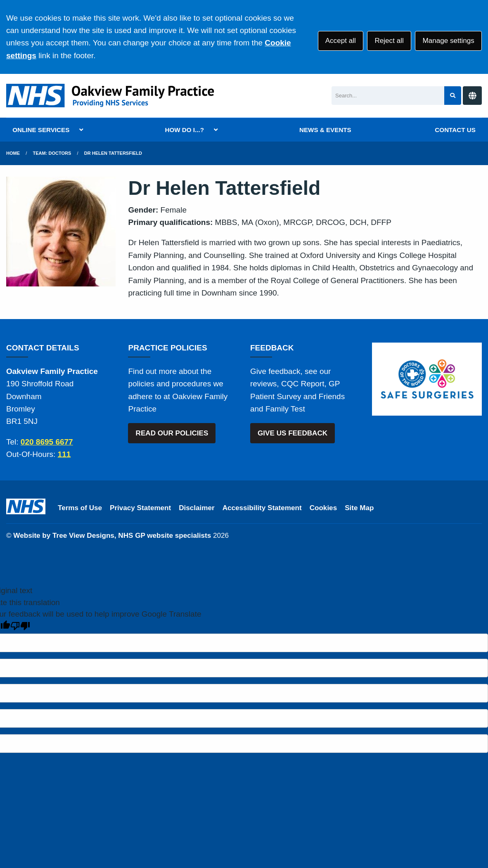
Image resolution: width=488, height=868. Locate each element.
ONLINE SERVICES (41, 130)
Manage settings (448, 41)
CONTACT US (455, 130)
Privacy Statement (140, 508)
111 (64, 454)
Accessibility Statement (262, 508)
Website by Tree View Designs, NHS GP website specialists (112, 536)
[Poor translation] (20, 626)
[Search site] (453, 96)
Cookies (323, 508)
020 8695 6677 (47, 442)
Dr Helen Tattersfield (113, 153)
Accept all (341, 41)
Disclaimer (197, 508)
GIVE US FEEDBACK (293, 433)
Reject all (389, 41)
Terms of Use (80, 508)
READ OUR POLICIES (172, 433)
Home (13, 153)
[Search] (388, 96)
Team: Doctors (52, 153)
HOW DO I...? (184, 130)
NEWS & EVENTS (325, 130)
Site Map (359, 508)
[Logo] (112, 96)
